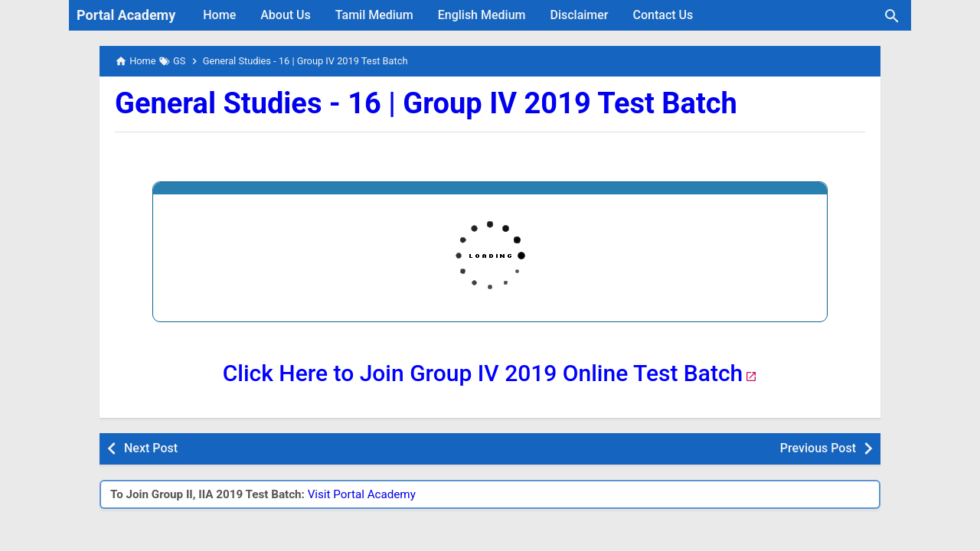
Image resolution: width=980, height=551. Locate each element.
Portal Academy (126, 15)
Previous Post (818, 448)
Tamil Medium (374, 15)
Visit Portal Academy (362, 494)
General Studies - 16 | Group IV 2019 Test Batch (426, 103)
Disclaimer (579, 15)
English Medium (482, 15)
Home (219, 15)
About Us (286, 15)
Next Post (151, 448)
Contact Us (663, 15)
